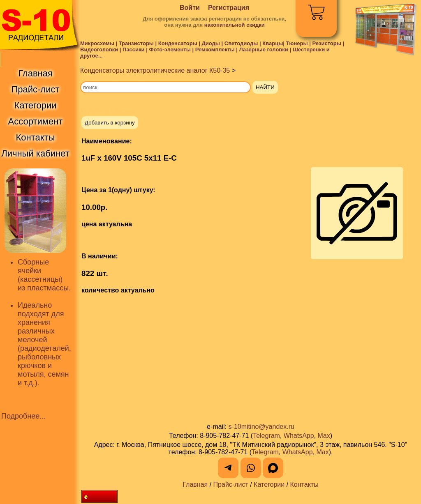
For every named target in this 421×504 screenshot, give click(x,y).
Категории (269, 484)
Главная (195, 484)
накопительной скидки (235, 25)
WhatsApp (299, 436)
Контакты (304, 484)
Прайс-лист (231, 484)
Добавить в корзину (110, 123)
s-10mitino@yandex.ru (261, 427)
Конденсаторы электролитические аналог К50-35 (155, 70)
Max (324, 436)
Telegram (266, 436)
